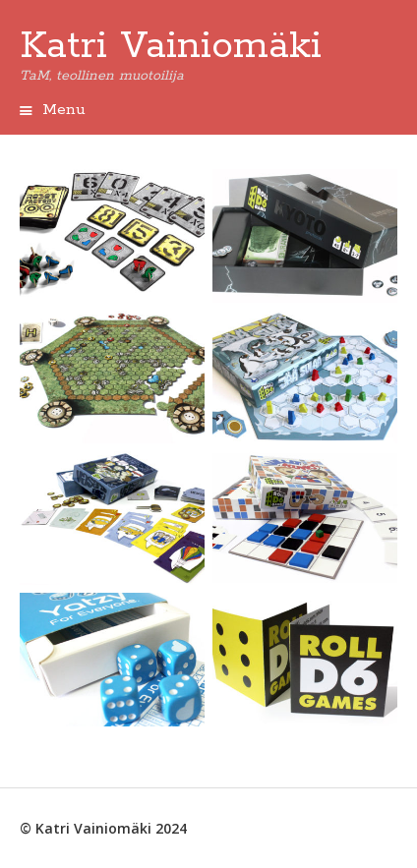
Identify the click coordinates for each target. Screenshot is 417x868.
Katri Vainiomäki (171, 46)
